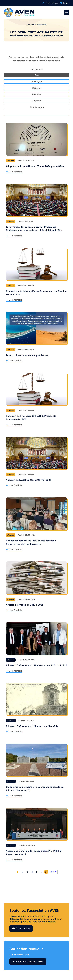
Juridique (36, 82)
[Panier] (61, 3)
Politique (36, 94)
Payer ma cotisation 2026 (29, 961)
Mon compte (50, 3)
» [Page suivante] (46, 872)
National (36, 88)
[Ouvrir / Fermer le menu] (66, 12)
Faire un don (23, 928)
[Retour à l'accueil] (19, 12)
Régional (36, 101)
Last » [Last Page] (53, 872)
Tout (36, 75)
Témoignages (36, 107)
